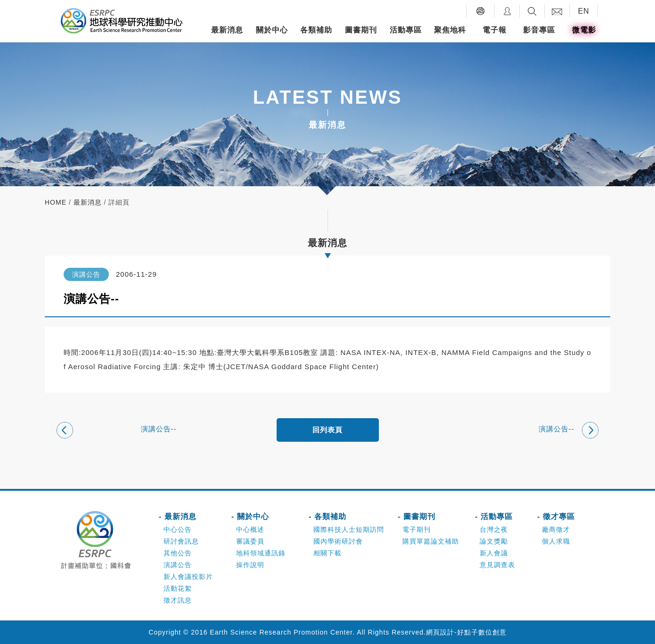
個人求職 (556, 541)
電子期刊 (417, 529)
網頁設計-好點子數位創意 (466, 632)
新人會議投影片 (188, 577)
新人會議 (494, 553)
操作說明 (250, 565)
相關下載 (327, 553)
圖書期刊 (361, 30)
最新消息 (227, 30)
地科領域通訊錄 (261, 553)
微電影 (584, 30)
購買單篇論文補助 (431, 541)
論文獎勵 (494, 541)
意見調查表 (497, 565)
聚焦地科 (450, 30)
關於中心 (272, 30)
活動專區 (406, 30)
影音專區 (539, 30)
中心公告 (178, 529)
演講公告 (178, 565)
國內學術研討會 (338, 541)
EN (583, 11)
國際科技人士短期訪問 (349, 529)
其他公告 (178, 553)
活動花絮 (178, 588)
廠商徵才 (556, 529)
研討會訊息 (181, 541)
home (56, 202)
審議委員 (250, 541)
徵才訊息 (178, 600)
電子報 (495, 30)
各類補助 (316, 30)
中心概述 (250, 529)
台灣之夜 (494, 529)
